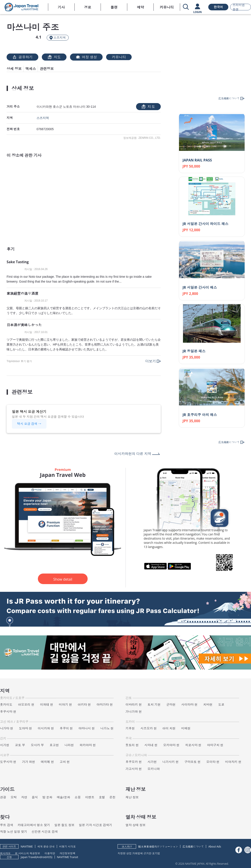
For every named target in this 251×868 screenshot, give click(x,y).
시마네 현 (151, 745)
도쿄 (221, 704)
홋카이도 (6, 704)
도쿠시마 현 (8, 762)
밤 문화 (47, 797)
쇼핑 (78, 797)
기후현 (130, 728)
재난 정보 (132, 797)
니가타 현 (7, 728)
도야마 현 (26, 728)
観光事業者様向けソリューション (158, 847)
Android (42, 857)
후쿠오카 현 (134, 762)
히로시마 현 (193, 745)
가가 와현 (29, 762)
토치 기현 (154, 704)
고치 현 (65, 762)
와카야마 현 (88, 745)
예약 (140, 7)
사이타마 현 (189, 704)
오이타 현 (213, 762)
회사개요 (5, 853)
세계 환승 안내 (46, 847)
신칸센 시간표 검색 (45, 832)
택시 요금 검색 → (29, 424)
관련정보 (47, 69)
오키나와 (154, 769)
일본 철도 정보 (64, 825)
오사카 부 (37, 745)
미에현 (186, 728)
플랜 (114, 7)
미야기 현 (65, 704)
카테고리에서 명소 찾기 (34, 825)
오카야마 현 (171, 745)
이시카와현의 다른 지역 (133, 454)
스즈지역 (43, 118)
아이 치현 (169, 728)
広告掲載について (193, 847)
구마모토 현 (192, 762)
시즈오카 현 (149, 728)
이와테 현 (47, 704)
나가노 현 (107, 728)
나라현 (69, 745)
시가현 (5, 745)
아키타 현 (84, 704)
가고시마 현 (134, 769)
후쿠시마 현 (8, 712)
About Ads (215, 847)
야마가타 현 (105, 704)
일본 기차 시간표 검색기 (95, 825)
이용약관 (50, 853)
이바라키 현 (134, 704)
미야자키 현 (233, 762)
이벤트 (90, 797)
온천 (113, 797)
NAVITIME (27, 847)
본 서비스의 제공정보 (28, 853)
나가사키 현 (171, 762)
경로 (88, 7)
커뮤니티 (167, 7)
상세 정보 (14, 69)
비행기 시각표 (67, 847)
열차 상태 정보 (136, 825)
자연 (24, 797)
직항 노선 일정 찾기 (14, 832)
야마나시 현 (87, 728)
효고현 (54, 745)
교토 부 (20, 745)
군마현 (171, 704)
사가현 (152, 762)
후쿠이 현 (66, 728)
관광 (3, 797)
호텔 (102, 797)
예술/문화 (64, 797)
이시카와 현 (46, 728)
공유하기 (22, 57)
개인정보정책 (67, 853)
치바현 (208, 704)
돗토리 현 (132, 745)
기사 (61, 7)
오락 (14, 797)
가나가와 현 (134, 712)
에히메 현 (47, 762)
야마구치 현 (215, 745)
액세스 (31, 69)
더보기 (151, 361)
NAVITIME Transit (68, 857)
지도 (54, 57)
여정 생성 (86, 57)
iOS (49, 857)
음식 (35, 797)
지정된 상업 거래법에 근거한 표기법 (139, 853)
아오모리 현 (26, 704)
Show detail (63, 579)
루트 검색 (7, 825)
